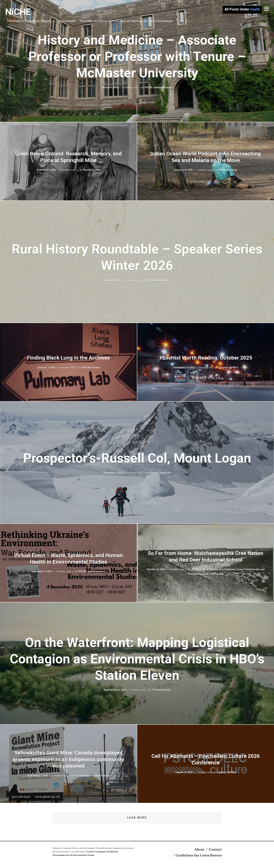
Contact (215, 849)
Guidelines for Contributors (199, 855)
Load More (137, 818)
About (199, 849)
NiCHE (18, 12)
